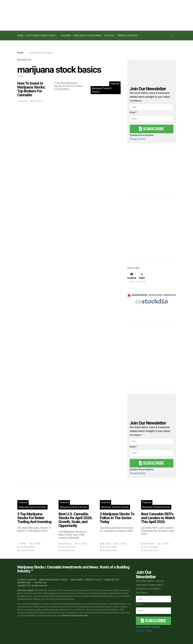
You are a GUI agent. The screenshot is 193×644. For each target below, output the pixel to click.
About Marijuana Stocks (54, 580)
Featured (66, 36)
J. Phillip (22, 544)
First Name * (136, 101)
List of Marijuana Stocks (41, 36)
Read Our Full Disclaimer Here (75, 616)
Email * (133, 112)
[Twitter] (142, 278)
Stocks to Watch (27, 580)
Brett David (105, 544)
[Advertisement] (152, 233)
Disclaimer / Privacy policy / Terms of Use (95, 580)
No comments (27, 547)
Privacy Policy (138, 139)
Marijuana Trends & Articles (102, 90)
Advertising (24, 583)
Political (109, 36)
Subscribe (151, 129)
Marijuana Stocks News (88, 36)
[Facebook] (132, 278)
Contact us (40, 583)
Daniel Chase (65, 544)
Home (20, 36)
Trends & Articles (127, 36)
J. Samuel (22, 101)
